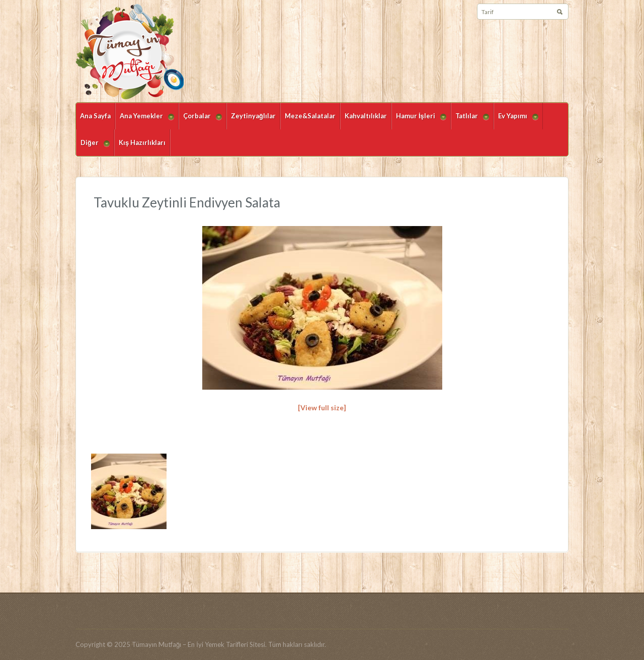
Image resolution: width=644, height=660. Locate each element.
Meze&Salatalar (310, 116)
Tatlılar (470, 121)
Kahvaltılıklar (366, 116)
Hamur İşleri (419, 121)
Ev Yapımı (516, 121)
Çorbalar (200, 121)
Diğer (93, 147)
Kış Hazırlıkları (142, 142)
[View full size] (322, 408)
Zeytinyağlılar (253, 116)
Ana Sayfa (95, 116)
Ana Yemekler (145, 121)
